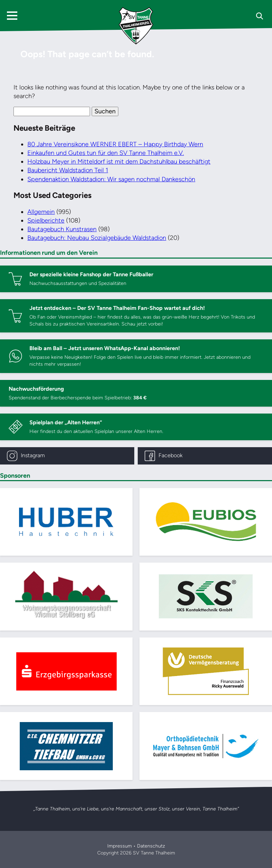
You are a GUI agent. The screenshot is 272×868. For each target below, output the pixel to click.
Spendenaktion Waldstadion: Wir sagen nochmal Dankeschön (111, 179)
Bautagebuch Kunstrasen (62, 229)
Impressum (120, 846)
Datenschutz (151, 846)
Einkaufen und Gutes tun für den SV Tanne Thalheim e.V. (106, 153)
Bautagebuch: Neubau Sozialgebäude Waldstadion (97, 238)
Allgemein (41, 212)
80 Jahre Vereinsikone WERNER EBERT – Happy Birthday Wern (115, 144)
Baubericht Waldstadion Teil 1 (68, 170)
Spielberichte (46, 220)
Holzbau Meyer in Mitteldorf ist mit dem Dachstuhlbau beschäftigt (119, 162)
